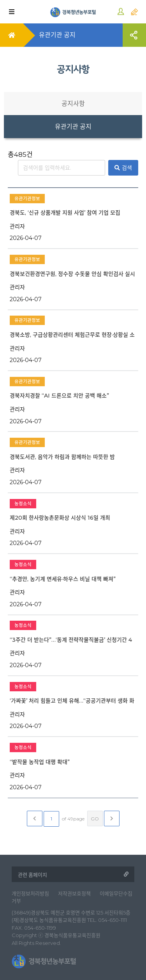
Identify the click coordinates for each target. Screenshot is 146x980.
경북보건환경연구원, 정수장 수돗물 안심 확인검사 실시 (72, 274)
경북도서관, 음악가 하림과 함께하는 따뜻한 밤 (62, 457)
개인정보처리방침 (30, 893)
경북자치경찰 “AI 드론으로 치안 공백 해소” (59, 396)
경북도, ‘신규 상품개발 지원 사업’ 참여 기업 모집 (65, 213)
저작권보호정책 (74, 893)
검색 (123, 168)
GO (95, 819)
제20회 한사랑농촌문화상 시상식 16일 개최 (60, 518)
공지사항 (73, 104)
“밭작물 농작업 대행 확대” (40, 762)
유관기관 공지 (73, 127)
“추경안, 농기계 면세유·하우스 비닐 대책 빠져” (63, 579)
